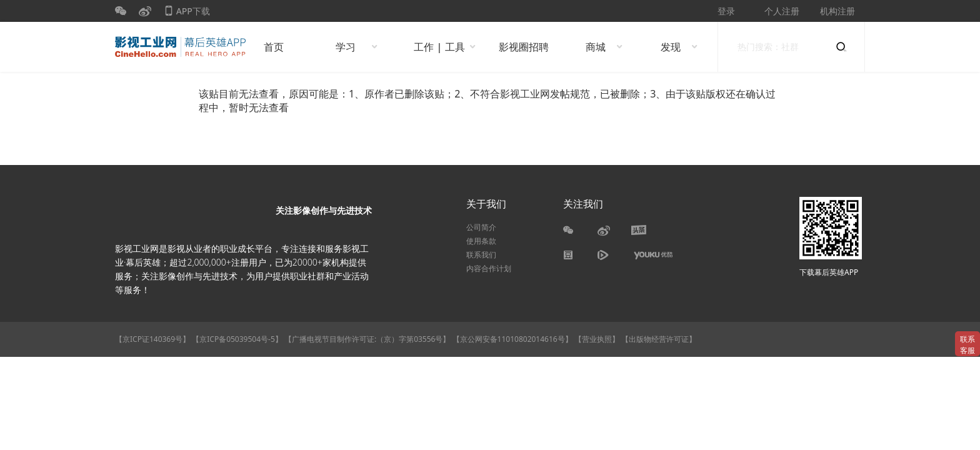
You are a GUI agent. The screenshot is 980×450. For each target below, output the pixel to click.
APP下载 (187, 13)
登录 (726, 11)
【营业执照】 (597, 339)
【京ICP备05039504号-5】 (238, 339)
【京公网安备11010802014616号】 (512, 339)
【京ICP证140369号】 (152, 339)
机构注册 (837, 11)
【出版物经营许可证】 (659, 339)
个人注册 (782, 11)
